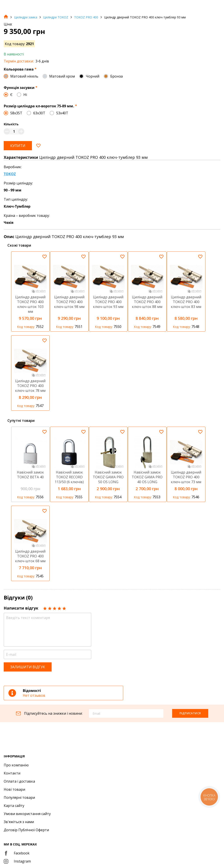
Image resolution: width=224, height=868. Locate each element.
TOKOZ (10, 174)
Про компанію (16, 765)
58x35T (16, 113)
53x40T (62, 113)
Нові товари (14, 789)
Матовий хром (62, 76)
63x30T (39, 113)
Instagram (17, 861)
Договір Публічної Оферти (26, 830)
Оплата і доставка (19, 781)
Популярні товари (19, 797)
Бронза (116, 76)
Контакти (12, 773)
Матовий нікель (24, 76)
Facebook (17, 853)
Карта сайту (14, 806)
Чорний (93, 76)
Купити (18, 146)
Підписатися (190, 713)
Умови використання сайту (27, 814)
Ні (25, 95)
